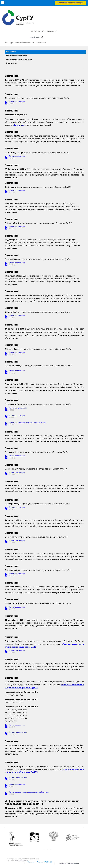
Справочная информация (16, 56)
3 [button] (48, 849)
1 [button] (41, 849)
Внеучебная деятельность (26, 43)
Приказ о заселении (17, 102)
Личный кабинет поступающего (70, 3)
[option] (18, 839)
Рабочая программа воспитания (19, 59)
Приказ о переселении (18, 408)
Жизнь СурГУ (9, 43)
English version (35, 37)
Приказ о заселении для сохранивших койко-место (29, 792)
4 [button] (51, 849)
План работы (11, 63)
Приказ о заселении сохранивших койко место (27, 423)
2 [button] (44, 849)
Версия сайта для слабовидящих (44, 31)
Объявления (41, 43)
